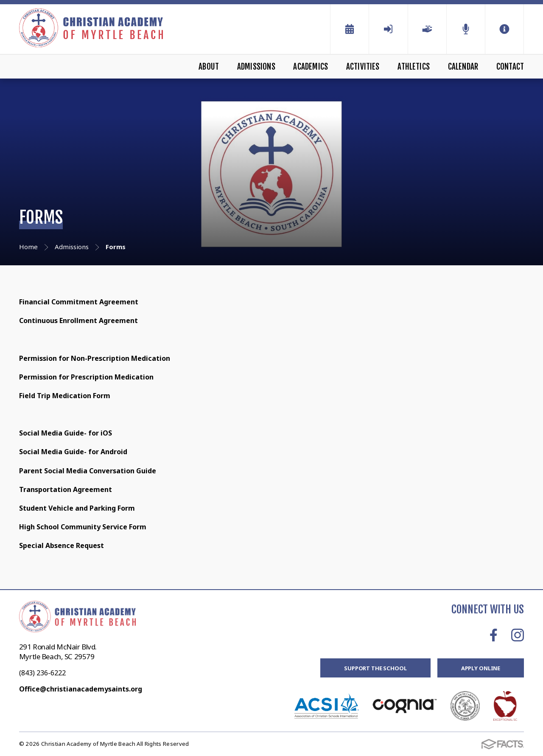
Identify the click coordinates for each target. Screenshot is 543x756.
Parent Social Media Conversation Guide (88, 471)
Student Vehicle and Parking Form (78, 508)
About (209, 67)
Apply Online (481, 668)
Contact (510, 67)
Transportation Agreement (66, 489)
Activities (363, 67)
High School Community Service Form (83, 527)
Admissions (256, 67)
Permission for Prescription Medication (86, 377)
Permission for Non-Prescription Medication (95, 358)
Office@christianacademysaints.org (81, 689)
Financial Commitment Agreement (80, 302)
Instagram (518, 635)
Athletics (414, 67)
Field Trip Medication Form (65, 396)
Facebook (494, 635)
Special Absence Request (62, 545)
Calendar (463, 67)
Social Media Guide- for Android (73, 452)
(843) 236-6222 (42, 673)
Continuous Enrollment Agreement (79, 320)
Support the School (375, 668)
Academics (311, 67)
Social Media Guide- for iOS (66, 433)
